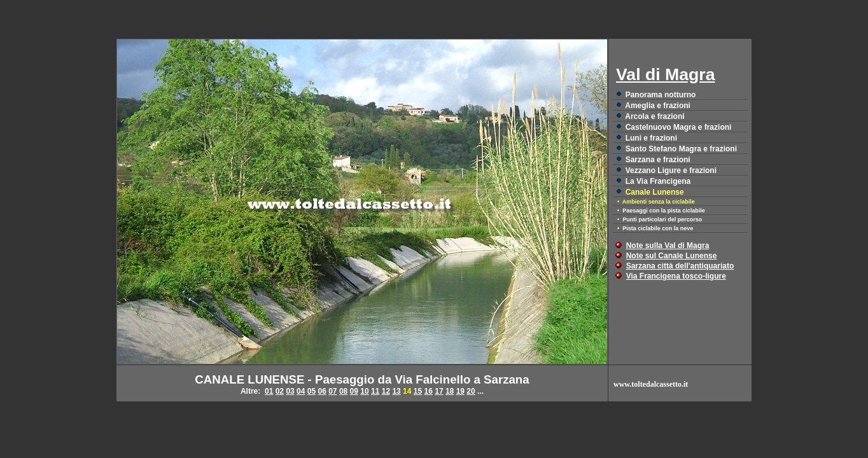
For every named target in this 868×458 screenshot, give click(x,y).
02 (280, 391)
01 (269, 391)
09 (354, 391)
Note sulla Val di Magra (668, 246)
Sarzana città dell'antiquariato (680, 266)
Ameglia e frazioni (658, 106)
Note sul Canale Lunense (672, 256)
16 (429, 391)
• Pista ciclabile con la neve (655, 228)
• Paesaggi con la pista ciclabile (661, 211)
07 (332, 391)
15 (418, 391)
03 (290, 391)
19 (460, 391)
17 (439, 391)
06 (322, 391)
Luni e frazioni (651, 138)
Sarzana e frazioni (658, 160)
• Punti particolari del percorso (660, 219)
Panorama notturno (661, 95)
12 (386, 391)
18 (450, 391)
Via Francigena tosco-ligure (676, 276)
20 (471, 391)
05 (311, 391)
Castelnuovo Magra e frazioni (679, 127)
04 (301, 391)
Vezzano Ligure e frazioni (671, 170)
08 (343, 391)
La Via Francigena (658, 181)
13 (396, 391)
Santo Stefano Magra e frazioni (681, 149)
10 (364, 391)
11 (375, 391)
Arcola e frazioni (654, 116)
